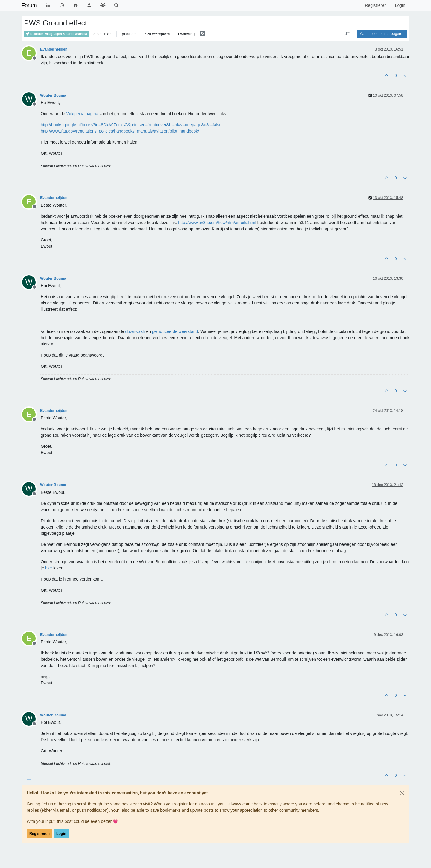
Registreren (40, 834)
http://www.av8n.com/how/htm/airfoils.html (217, 223)
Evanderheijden (54, 49)
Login (61, 834)
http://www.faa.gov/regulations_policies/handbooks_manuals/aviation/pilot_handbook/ (120, 131)
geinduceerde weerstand (175, 331)
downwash (135, 331)
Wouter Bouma (53, 95)
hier (49, 568)
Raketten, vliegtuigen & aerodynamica (56, 34)
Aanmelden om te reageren (382, 34)
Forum (29, 5)
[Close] (402, 793)
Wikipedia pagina (82, 114)
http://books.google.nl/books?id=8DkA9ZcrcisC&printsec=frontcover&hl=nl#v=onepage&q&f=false (131, 125)
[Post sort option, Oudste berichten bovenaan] (347, 34)
